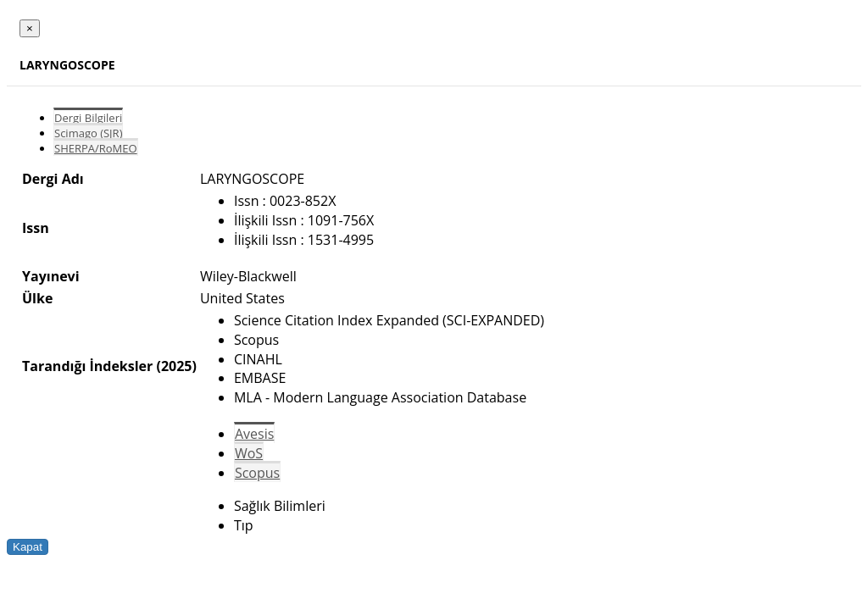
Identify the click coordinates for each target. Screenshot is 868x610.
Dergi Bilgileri (88, 118)
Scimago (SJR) (88, 133)
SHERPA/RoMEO (96, 148)
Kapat (28, 547)
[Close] (30, 28)
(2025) (176, 366)
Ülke (37, 298)
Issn (36, 228)
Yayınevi (51, 276)
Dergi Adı (53, 179)
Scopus (257, 473)
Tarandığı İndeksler (87, 366)
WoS (249, 453)
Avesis (254, 434)
